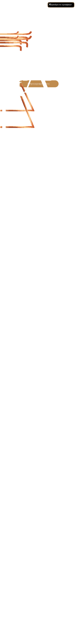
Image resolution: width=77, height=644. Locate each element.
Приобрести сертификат (61, 5)
